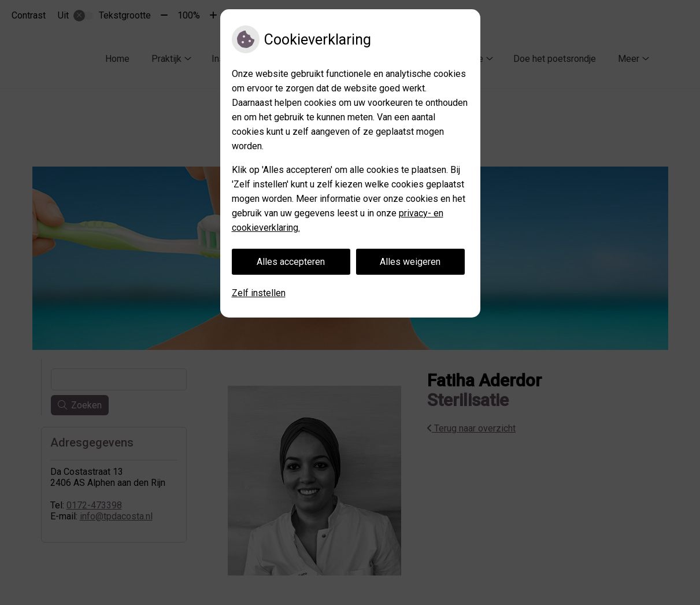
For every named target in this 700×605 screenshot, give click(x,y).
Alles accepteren (291, 262)
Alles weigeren (410, 262)
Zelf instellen (259, 293)
